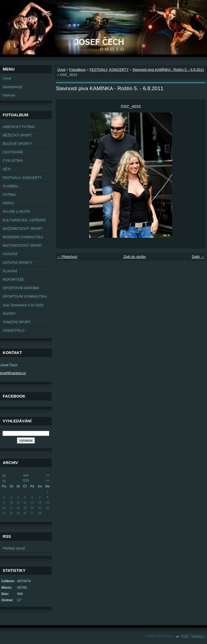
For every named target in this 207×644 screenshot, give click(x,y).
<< (4, 475)
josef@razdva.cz (13, 373)
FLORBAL (11, 186)
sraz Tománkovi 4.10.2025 (23, 305)
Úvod (7, 78)
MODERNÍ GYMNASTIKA (23, 237)
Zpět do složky (135, 257)
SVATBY (9, 314)
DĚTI (7, 169)
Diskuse (9, 95)
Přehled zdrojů (14, 548)
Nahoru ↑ (199, 636)
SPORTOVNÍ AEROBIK (21, 288)
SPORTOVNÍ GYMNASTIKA (25, 296)
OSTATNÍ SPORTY (18, 263)
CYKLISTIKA (13, 161)
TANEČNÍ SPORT (17, 322)
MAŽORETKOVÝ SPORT (23, 229)
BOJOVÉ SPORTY (17, 144)
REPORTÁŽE (13, 280)
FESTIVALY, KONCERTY (22, 178)
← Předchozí (67, 257)
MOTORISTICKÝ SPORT (22, 245)
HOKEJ (9, 203)
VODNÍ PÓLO (14, 330)
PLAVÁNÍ (10, 271)
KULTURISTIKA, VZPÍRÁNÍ (24, 220)
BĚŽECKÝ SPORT (17, 135)
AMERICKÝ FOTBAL (19, 127)
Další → (198, 257)
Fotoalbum (77, 70)
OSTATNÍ (10, 254)
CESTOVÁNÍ (13, 152)
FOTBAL (10, 195)
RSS (185, 636)
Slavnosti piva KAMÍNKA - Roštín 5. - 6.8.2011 (168, 70)
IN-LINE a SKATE (16, 211)
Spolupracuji (12, 87)
